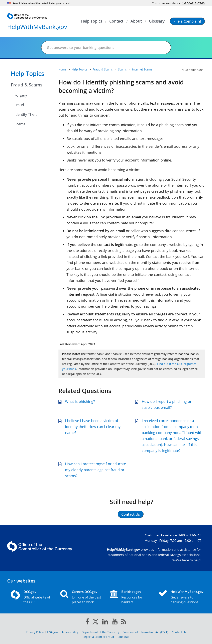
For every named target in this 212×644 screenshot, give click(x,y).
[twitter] (95, 622)
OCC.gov (30, 592)
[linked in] (105, 622)
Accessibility (70, 632)
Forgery (21, 95)
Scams (20, 124)
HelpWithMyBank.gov (186, 592)
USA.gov (53, 632)
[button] (187, 21)
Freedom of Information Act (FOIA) (145, 632)
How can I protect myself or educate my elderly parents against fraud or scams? (95, 470)
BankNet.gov (131, 592)
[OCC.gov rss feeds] (124, 622)
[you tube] (115, 622)
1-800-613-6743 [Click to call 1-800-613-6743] (193, 3)
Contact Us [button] (131, 514)
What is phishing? (80, 401)
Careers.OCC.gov (85, 592)
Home (62, 69)
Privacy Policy (35, 632)
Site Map (124, 637)
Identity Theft (26, 114)
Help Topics (28, 74)
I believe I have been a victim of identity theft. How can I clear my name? (93, 427)
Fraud (19, 105)
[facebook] (87, 622)
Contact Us (179, 632)
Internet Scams (142, 69)
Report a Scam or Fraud (98, 637)
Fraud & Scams (27, 85)
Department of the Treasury (100, 632)
